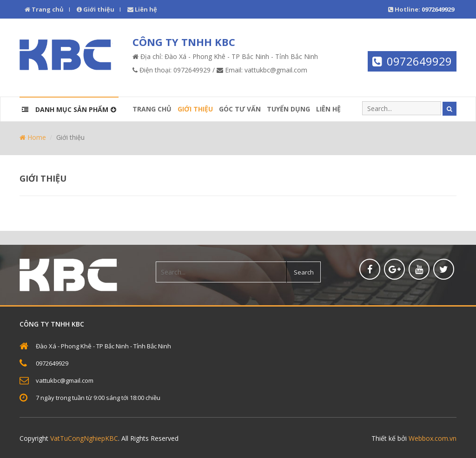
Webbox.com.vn (433, 438)
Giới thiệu (96, 9)
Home (33, 137)
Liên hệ (142, 9)
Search (304, 272)
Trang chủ (44, 9)
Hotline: (421, 9)
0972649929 (419, 61)
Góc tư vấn (240, 109)
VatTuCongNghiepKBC (84, 438)
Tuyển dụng (288, 109)
